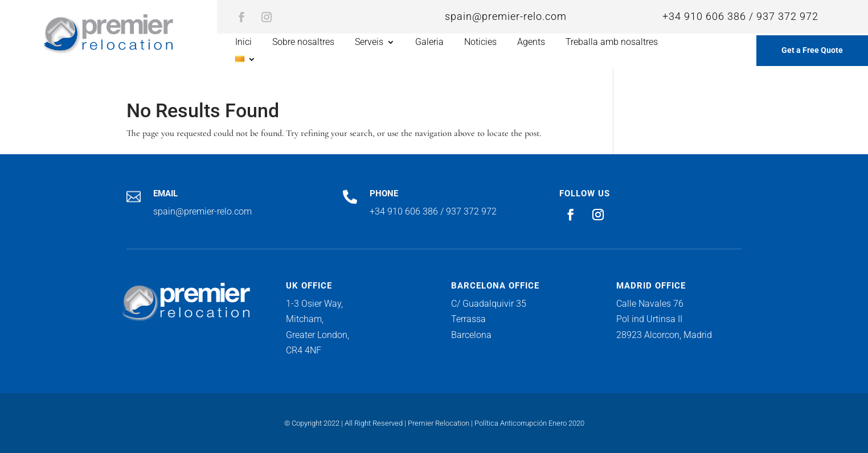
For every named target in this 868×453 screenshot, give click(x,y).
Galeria (429, 43)
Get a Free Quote (812, 50)
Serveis (369, 43)
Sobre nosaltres (303, 43)
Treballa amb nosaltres (612, 43)
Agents (531, 43)
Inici (243, 43)
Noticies (480, 43)
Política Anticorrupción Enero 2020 (529, 423)
